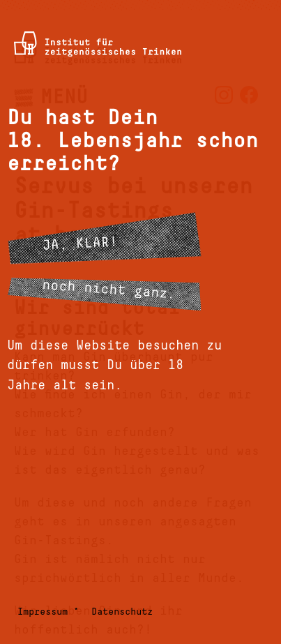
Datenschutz (122, 612)
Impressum (43, 612)
